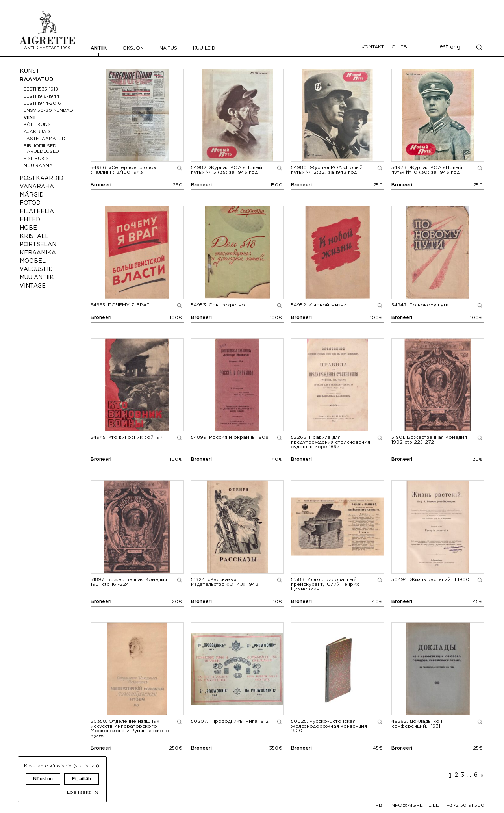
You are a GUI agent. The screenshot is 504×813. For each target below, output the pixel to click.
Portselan (38, 245)
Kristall (34, 236)
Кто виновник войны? (127, 437)
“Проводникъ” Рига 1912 (230, 721)
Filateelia (37, 212)
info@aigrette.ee (415, 805)
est (444, 47)
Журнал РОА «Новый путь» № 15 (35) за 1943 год (227, 170)
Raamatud (37, 80)
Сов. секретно (218, 305)
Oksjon (133, 48)
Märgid (32, 195)
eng (455, 47)
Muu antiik (37, 278)
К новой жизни (319, 305)
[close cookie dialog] (97, 786)
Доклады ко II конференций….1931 (417, 724)
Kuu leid (204, 48)
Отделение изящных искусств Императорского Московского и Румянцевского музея (130, 729)
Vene (30, 118)
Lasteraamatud (44, 139)
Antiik (99, 48)
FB (404, 47)
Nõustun (43, 772)
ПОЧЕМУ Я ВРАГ (120, 305)
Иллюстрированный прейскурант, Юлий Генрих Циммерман (325, 584)
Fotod (30, 203)
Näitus (168, 48)
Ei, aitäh (82, 772)
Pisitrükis (36, 159)
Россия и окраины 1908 (230, 437)
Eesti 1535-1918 (41, 89)
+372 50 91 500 (466, 805)
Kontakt (373, 47)
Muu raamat (39, 166)
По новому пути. (421, 305)
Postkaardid (42, 178)
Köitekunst (39, 125)
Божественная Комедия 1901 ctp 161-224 (129, 582)
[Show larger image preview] (179, 168)
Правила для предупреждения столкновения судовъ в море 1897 (331, 442)
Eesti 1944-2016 (42, 104)
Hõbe (28, 228)
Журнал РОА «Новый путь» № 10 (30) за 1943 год (427, 170)
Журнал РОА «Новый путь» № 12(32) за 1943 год (327, 170)
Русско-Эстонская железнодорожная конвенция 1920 (329, 726)
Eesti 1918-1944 (42, 97)
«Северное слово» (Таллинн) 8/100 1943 (123, 170)
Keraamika (38, 253)
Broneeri (101, 185)
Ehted (30, 220)
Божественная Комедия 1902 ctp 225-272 (429, 440)
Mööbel (33, 261)
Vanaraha (37, 187)
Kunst (30, 71)
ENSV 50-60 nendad (48, 111)
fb (379, 805)
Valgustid (36, 269)
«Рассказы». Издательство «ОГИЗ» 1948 (225, 582)
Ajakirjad (37, 132)
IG (393, 47)
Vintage (33, 286)
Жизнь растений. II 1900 (430, 580)
